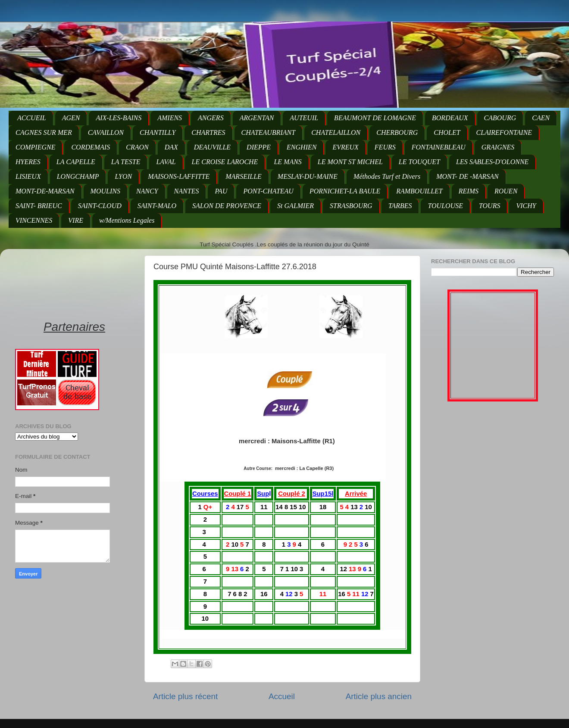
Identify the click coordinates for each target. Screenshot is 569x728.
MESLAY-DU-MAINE (308, 176)
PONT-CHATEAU (268, 191)
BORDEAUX (450, 118)
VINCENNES (34, 220)
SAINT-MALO (157, 206)
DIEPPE (259, 147)
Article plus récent (185, 696)
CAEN (541, 118)
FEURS (385, 147)
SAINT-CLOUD (100, 206)
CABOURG (500, 118)
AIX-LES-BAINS (119, 118)
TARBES (400, 206)
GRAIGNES (498, 147)
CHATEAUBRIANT (269, 132)
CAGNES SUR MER (44, 132)
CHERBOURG (397, 132)
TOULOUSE (445, 206)
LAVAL (166, 162)
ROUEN (506, 191)
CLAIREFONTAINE (504, 132)
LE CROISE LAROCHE (225, 162)
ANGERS (211, 118)
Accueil (282, 696)
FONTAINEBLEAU (439, 147)
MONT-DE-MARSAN (45, 191)
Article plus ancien (379, 696)
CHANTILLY (158, 132)
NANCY (147, 191)
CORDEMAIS (91, 147)
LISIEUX (28, 176)
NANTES (187, 191)
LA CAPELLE (76, 162)
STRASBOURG (351, 206)
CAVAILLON (106, 132)
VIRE (76, 220)
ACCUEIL (32, 118)
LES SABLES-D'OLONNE (492, 162)
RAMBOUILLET (419, 191)
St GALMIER (295, 206)
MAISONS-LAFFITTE (179, 176)
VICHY (526, 206)
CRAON (137, 147)
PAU (221, 191)
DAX (171, 147)
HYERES (28, 162)
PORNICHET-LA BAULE (345, 191)
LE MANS (288, 162)
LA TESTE (126, 162)
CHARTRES (208, 132)
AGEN (71, 118)
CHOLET (447, 132)
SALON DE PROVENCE (227, 206)
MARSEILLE (244, 176)
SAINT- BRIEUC (39, 206)
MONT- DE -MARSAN (467, 176)
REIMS (469, 191)
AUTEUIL (304, 118)
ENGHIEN (302, 147)
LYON (123, 176)
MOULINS (105, 191)
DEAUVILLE (212, 147)
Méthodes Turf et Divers (387, 176)
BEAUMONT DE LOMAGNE (375, 118)
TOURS (490, 206)
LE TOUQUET (419, 162)
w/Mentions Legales (127, 220)
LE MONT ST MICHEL (350, 162)
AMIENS (170, 118)
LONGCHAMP (78, 176)
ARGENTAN (257, 118)
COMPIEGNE (35, 147)
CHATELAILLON (336, 132)
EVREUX (345, 147)
